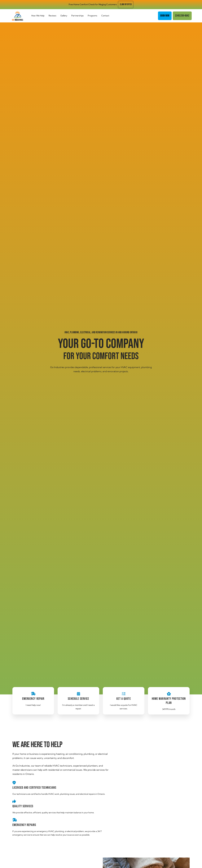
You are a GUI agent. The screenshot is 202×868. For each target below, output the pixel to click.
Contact (105, 16)
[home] (20, 16)
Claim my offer (126, 4)
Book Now (165, 16)
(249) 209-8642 (182, 16)
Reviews (52, 16)
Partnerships (77, 16)
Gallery (64, 16)
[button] (38, 16)
